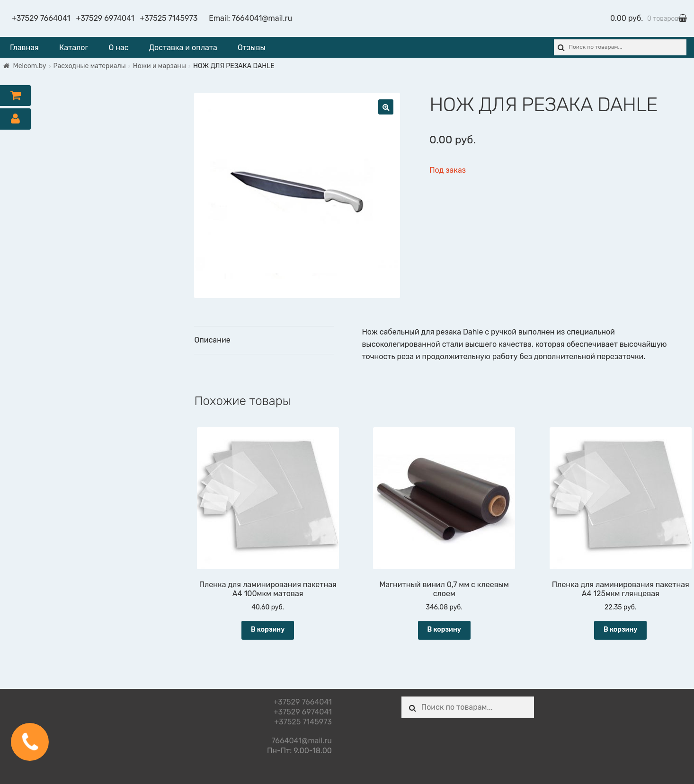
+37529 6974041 (105, 18)
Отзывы (252, 48)
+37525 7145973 (169, 18)
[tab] (264, 340)
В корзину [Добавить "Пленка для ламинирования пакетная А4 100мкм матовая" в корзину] (268, 630)
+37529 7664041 (41, 18)
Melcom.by (30, 66)
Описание (212, 340)
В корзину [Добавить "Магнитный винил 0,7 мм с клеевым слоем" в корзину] (444, 630)
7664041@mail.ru (262, 18)
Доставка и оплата (183, 48)
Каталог (74, 48)
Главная (24, 48)
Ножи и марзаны (160, 66)
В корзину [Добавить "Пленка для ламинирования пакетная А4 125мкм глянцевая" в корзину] (620, 630)
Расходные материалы (90, 66)
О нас (118, 48)
